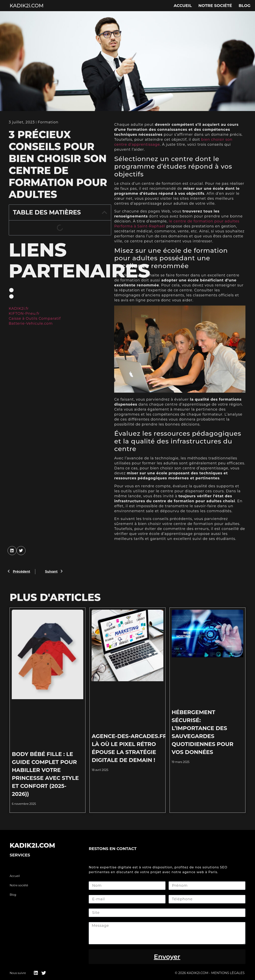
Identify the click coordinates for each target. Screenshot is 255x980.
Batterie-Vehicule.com (31, 323)
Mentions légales (228, 973)
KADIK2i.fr (19, 309)
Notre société (215, 6)
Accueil (183, 6)
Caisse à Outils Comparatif (35, 318)
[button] (104, 212)
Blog (245, 6)
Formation (48, 122)
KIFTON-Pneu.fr (24, 314)
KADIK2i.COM (26, 6)
